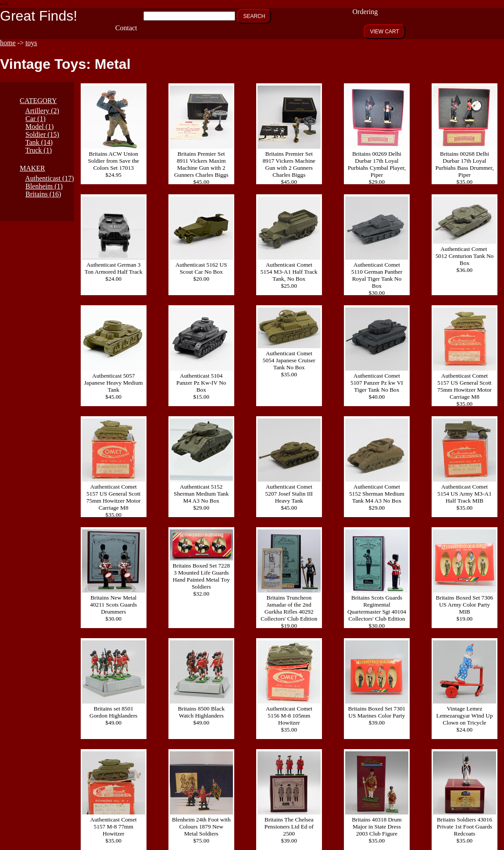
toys (31, 43)
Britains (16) (43, 194)
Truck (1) (39, 150)
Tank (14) (39, 142)
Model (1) (39, 127)
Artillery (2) (42, 111)
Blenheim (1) (44, 186)
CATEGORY (38, 101)
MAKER (32, 168)
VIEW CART (384, 32)
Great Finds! (39, 16)
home (8, 43)
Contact (126, 28)
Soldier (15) (42, 134)
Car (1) (36, 119)
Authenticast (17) (50, 178)
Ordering (365, 12)
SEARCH (254, 16)
